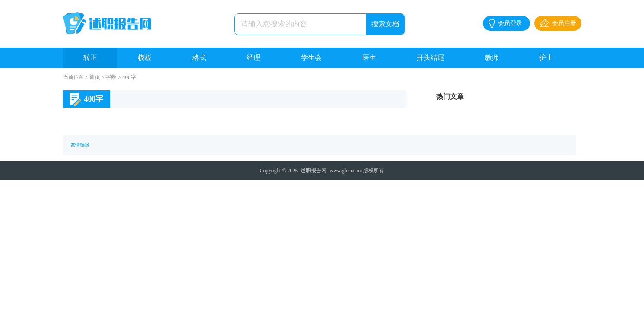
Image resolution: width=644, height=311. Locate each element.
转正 (90, 58)
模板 (145, 58)
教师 (492, 58)
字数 (111, 77)
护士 (546, 58)
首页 (95, 77)
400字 (129, 77)
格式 (199, 58)
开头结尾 (431, 58)
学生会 (311, 58)
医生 (369, 58)
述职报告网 (314, 171)
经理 (254, 58)
